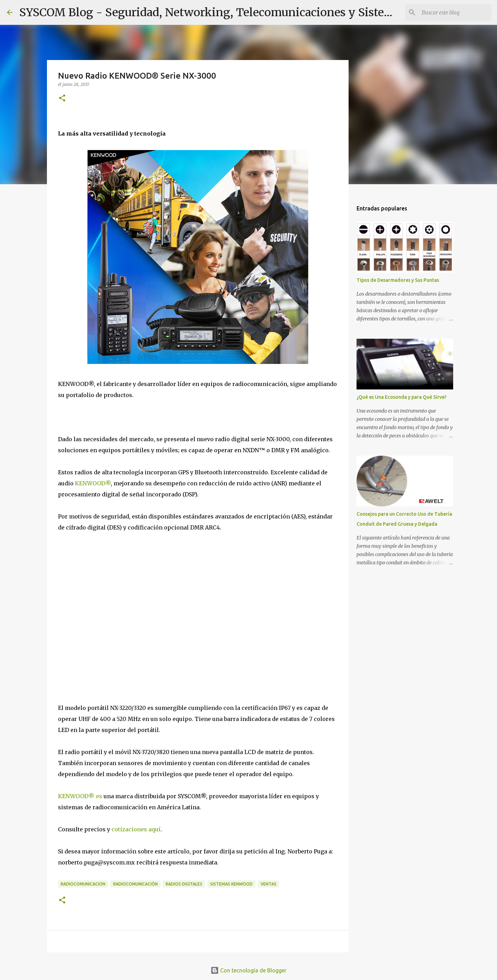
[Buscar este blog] (455, 12)
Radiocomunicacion (83, 884)
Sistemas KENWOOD (231, 884)
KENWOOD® (93, 483)
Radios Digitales (184, 884)
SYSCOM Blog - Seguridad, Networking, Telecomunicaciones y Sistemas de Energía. (244, 12)
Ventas (269, 884)
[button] (62, 98)
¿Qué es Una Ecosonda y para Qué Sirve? (402, 397)
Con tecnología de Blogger (248, 970)
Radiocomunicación (135, 884)
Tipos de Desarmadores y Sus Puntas (398, 280)
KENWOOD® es (80, 796)
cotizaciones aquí (136, 829)
